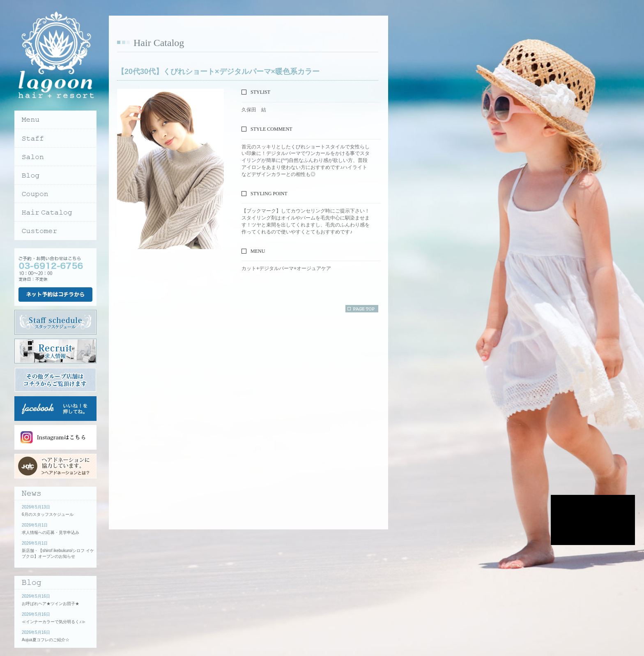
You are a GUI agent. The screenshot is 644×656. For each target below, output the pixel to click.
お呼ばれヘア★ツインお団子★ (51, 604)
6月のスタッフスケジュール (48, 514)
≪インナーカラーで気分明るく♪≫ (54, 622)
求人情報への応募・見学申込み (51, 532)
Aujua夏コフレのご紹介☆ (46, 640)
